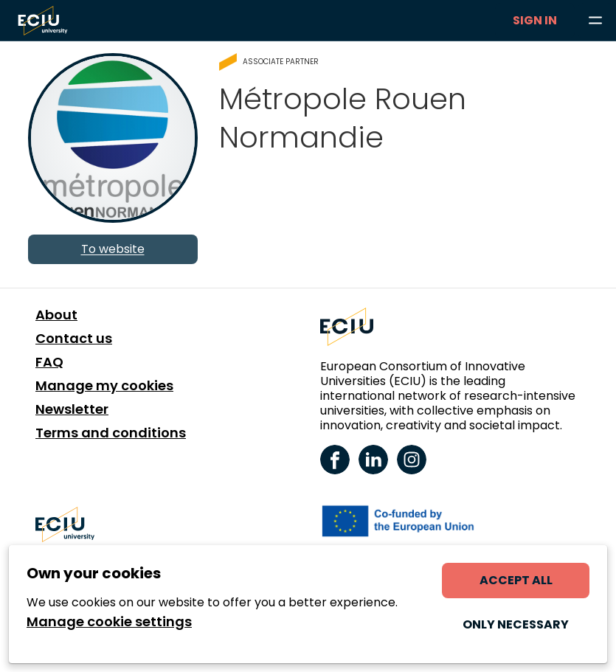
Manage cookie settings (109, 622)
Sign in (535, 20)
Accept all (516, 580)
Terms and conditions (111, 433)
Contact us (74, 339)
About (56, 315)
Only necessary (516, 624)
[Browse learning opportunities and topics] (595, 21)
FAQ (49, 362)
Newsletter (72, 409)
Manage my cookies (104, 386)
